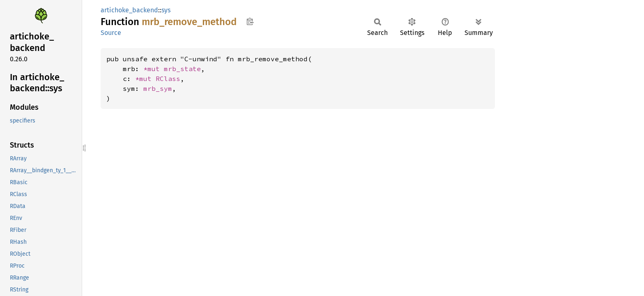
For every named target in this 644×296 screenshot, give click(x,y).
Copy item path (250, 21)
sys (166, 10)
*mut (154, 69)
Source (111, 33)
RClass (168, 79)
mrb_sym (158, 88)
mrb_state (182, 69)
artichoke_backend (129, 10)
